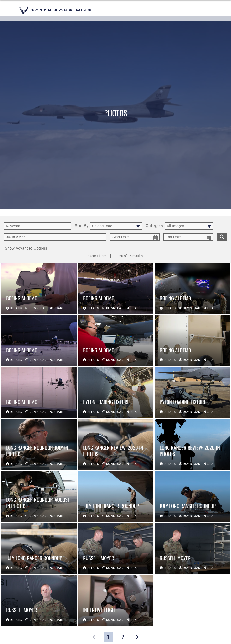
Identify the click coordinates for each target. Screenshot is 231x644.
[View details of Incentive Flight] (116, 601)
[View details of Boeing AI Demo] (39, 289)
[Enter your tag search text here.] (55, 237)
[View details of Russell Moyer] (116, 549)
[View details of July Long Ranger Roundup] (116, 497)
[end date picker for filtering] (188, 237)
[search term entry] (37, 226)
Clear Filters (97, 256)
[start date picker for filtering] (135, 237)
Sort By (82, 226)
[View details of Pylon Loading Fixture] (116, 393)
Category (154, 226)
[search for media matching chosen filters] (222, 236)
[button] (8, 10)
